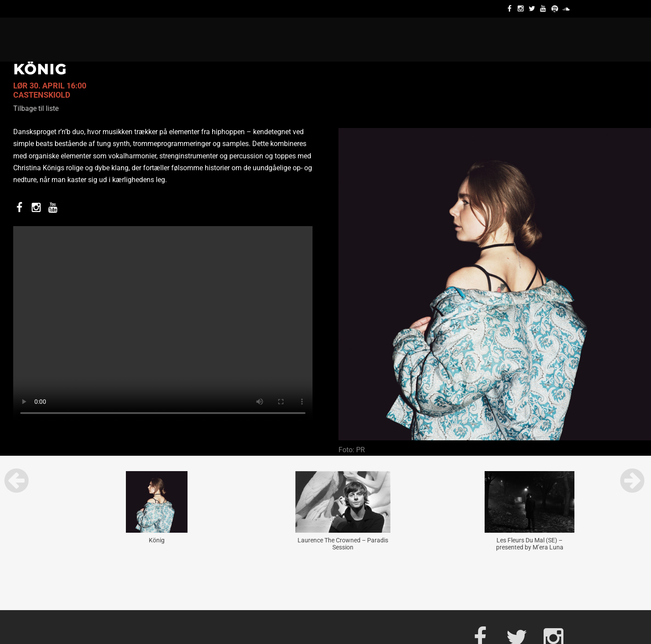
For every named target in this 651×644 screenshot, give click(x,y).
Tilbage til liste (36, 108)
